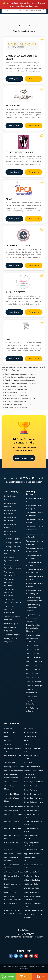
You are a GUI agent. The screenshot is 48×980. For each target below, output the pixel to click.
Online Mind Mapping (13, 814)
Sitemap (28, 744)
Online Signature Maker (34, 782)
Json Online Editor (12, 892)
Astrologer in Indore (13, 543)
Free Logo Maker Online (14, 767)
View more (34, 79)
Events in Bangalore (34, 661)
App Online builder (32, 854)
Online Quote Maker (13, 828)
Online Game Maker (32, 806)
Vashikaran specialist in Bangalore (9, 582)
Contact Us (29, 728)
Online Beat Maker (12, 794)
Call (40, 977)
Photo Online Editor (32, 876)
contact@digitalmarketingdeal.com (27, 937)
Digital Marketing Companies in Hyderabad (33, 618)
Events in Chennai (33, 665)
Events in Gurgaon (33, 649)
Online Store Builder (13, 854)
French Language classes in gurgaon (20, 380)
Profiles (7, 740)
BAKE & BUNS (13, 106)
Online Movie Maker (32, 767)
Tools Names (10, 763)
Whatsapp (8, 977)
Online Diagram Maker (14, 806)
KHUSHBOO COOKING (18, 245)
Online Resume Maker (14, 771)
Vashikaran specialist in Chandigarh (9, 609)
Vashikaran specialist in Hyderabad (9, 592)
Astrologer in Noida (12, 547)
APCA (9, 199)
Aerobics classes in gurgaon (17, 395)
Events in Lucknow (33, 682)
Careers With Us (31, 736)
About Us (8, 728)
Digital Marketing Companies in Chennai (33, 628)
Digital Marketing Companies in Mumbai (33, 608)
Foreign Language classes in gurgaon (20, 377)
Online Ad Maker (31, 790)
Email (24, 977)
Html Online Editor (31, 884)
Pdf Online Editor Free (33, 872)
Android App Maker (32, 892)
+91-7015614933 (27, 934)
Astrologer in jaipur (12, 539)
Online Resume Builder (33, 850)
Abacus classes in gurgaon (16, 389)
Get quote (14, 79)
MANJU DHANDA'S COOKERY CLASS (21, 57)
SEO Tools (28, 763)
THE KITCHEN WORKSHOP (20, 152)
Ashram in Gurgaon (12, 635)
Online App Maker (31, 786)
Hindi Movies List (11, 903)
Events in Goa (32, 697)
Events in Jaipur (32, 678)
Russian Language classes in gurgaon (20, 383)
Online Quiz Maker (12, 821)
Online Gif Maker (11, 810)
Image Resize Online (13, 756)
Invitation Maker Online (33, 771)
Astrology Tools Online (14, 872)
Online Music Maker (32, 810)
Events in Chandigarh (35, 686)
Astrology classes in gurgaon (17, 407)
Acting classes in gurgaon (15, 392)
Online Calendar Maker (34, 802)
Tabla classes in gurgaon (15, 386)
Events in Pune (32, 674)
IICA (8, 339)
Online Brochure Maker (34, 794)
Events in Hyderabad (35, 657)
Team (26, 740)
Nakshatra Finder (11, 843)
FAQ (6, 736)
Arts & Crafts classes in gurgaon (18, 404)
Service (7, 744)
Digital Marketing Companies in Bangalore (33, 638)
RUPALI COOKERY (15, 292)
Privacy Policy (10, 732)
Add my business (24, 458)
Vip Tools (8, 850)
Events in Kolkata (33, 670)
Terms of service (31, 732)
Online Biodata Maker (13, 782)
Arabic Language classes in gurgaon (20, 398)
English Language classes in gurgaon (20, 374)
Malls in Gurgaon (11, 624)
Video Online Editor (32, 880)
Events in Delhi (32, 645)
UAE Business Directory (33, 910)
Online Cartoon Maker (33, 798)
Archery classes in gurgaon (16, 401)
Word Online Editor (32, 888)
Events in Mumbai (33, 653)
